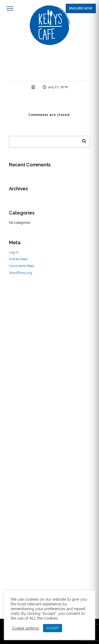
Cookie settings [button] (25, 628)
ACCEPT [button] (53, 628)
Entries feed (18, 259)
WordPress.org (21, 273)
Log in (14, 252)
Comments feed (22, 266)
